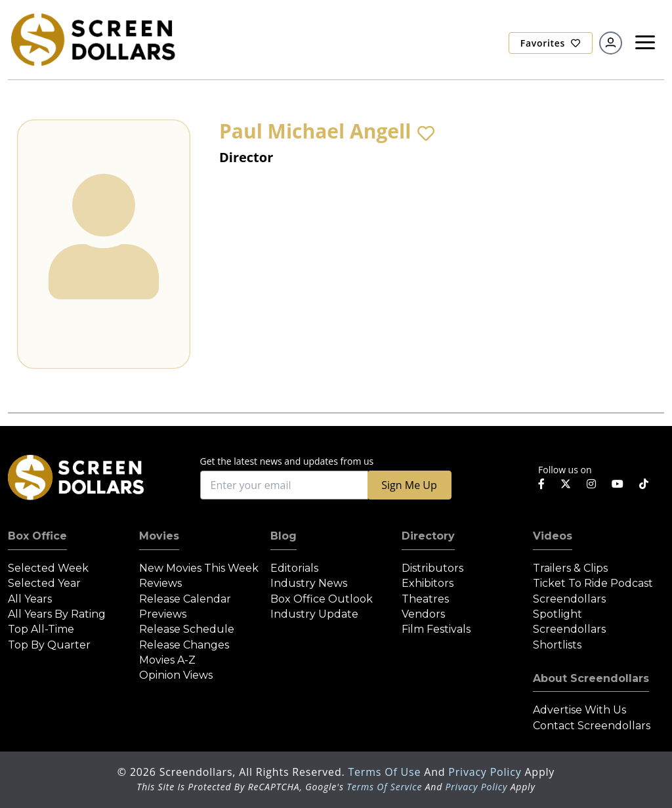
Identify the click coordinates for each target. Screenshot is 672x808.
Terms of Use (386, 772)
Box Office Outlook (322, 599)
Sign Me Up (409, 485)
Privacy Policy (486, 772)
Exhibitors (428, 583)
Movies (159, 536)
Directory (428, 536)
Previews (163, 614)
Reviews (160, 583)
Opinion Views (176, 675)
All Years (30, 599)
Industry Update (314, 614)
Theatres (425, 599)
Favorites (551, 43)
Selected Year (44, 583)
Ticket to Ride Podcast (593, 583)
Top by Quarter (49, 645)
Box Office (37, 536)
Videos (553, 536)
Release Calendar (185, 599)
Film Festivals (436, 629)
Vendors (423, 614)
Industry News (309, 583)
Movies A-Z (167, 660)
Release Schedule (187, 629)
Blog (283, 536)
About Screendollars (591, 678)
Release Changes (184, 645)
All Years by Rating (57, 614)
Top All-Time (41, 629)
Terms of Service (384, 787)
